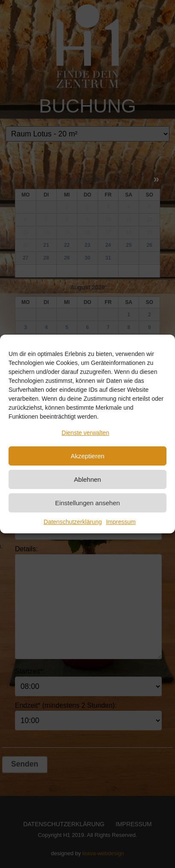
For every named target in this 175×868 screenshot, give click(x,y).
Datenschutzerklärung (73, 522)
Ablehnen (87, 479)
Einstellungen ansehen (87, 503)
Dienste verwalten (85, 433)
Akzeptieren (87, 456)
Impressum (121, 522)
